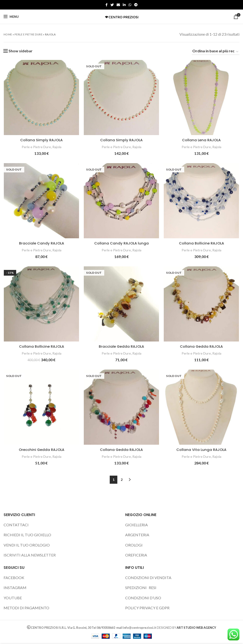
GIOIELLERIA (136, 525)
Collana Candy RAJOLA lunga (122, 243)
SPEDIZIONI (136, 588)
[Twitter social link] (112, 5)
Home (8, 34)
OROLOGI (134, 545)
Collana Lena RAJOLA (202, 140)
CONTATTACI (16, 525)
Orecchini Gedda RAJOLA (41, 450)
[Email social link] (118, 5)
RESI (153, 588)
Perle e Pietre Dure (28, 34)
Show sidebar (21, 51)
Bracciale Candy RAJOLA (41, 243)
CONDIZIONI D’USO (143, 598)
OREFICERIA (136, 555)
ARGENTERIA (137, 535)
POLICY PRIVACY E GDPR (147, 608)
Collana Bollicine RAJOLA (202, 243)
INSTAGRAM (15, 588)
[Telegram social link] (136, 5)
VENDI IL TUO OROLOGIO (27, 545)
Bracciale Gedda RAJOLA (122, 347)
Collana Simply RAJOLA (41, 140)
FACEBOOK (14, 578)
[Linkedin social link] (124, 5)
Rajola (57, 147)
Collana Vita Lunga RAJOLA (202, 450)
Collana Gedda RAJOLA (202, 347)
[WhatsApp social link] (130, 5)
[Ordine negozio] (216, 52)
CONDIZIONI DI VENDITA (148, 578)
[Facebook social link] (107, 5)
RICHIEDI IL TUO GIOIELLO (27, 535)
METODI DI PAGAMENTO (26, 608)
